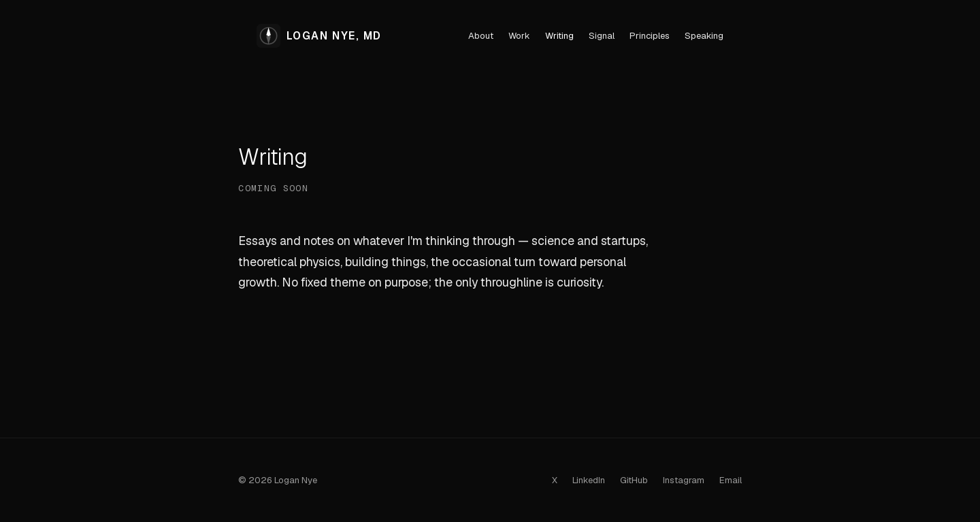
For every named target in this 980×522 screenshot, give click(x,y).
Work (519, 36)
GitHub (634, 480)
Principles (650, 36)
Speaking (704, 36)
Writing (559, 36)
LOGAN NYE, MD (319, 36)
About (481, 36)
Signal (602, 36)
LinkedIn (589, 480)
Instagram (684, 480)
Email (731, 480)
